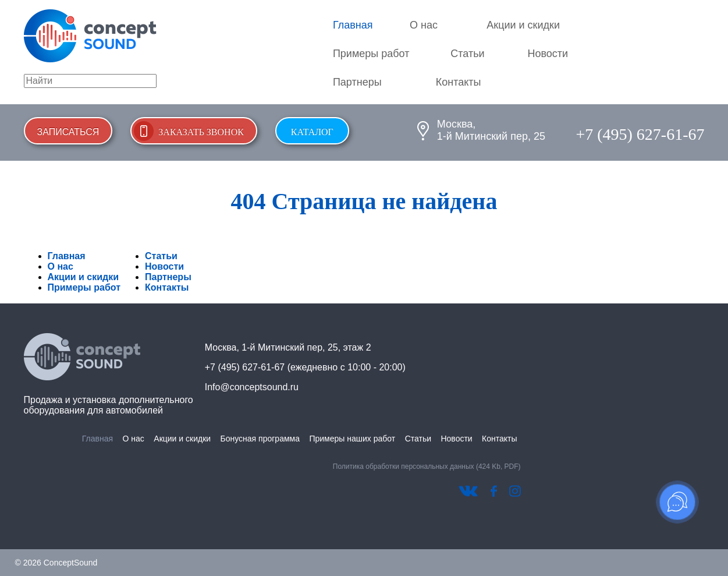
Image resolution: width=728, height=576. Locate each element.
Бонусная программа (260, 439)
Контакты (459, 82)
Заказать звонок (201, 132)
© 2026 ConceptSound (56, 563)
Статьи (467, 54)
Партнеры (357, 82)
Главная (353, 25)
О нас (424, 25)
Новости (548, 54)
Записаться (68, 132)
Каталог (312, 132)
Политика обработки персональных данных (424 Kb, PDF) (427, 467)
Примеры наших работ (352, 439)
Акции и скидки (523, 25)
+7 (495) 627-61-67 (640, 134)
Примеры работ (371, 54)
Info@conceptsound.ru (252, 387)
